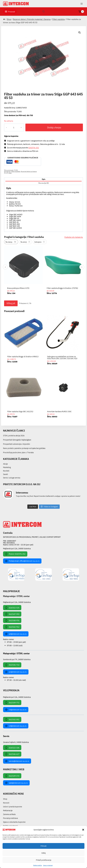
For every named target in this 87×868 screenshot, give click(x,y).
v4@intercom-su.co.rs (16, 710)
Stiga (10, 173)
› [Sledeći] (82, 267)
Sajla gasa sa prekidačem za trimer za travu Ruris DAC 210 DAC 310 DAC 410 (62, 357)
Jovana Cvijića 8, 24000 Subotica (16, 742)
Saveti (5, 474)
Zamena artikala (9, 814)
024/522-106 (12, 748)
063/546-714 (12, 665)
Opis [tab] (44, 179)
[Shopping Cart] (81, 12)
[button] (83, 830)
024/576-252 (34, 148)
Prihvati (43, 846)
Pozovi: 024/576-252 (15, 554)
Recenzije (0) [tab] (44, 183)
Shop (5, 799)
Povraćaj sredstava (10, 818)
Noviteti (6, 471)
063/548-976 (12, 620)
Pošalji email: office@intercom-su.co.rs (22, 561)
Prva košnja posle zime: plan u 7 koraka (18, 452)
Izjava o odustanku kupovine (14, 822)
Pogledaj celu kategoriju (74, 237)
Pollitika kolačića (38, 865)
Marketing (7, 467)
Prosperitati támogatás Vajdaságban (17, 440)
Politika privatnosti (10, 826)
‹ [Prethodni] (5, 267)
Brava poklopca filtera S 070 (18, 288)
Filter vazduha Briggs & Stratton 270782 (62, 288)
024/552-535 (12, 608)
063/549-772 (12, 703)
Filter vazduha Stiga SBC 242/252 (20, 411)
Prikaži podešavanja (44, 860)
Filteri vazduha (13, 91)
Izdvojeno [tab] (40, 242)
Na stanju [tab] (11, 242)
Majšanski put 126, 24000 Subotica (17, 549)
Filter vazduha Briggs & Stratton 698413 (23, 357)
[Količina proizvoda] (14, 127)
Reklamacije (8, 810)
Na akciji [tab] (26, 242)
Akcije (5, 464)
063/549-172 (12, 776)
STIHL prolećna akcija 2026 (14, 436)
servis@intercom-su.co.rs (17, 761)
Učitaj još (11, 303)
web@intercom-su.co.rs (16, 783)
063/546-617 (12, 754)
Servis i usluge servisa (12, 478)
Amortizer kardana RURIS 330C (59, 411)
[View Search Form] (43, 12)
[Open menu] (82, 4)
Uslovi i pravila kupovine (13, 807)
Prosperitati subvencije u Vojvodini (16, 444)
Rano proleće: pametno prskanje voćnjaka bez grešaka (24, 448)
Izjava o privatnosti (48, 865)
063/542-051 (12, 719)
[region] (43, 272)
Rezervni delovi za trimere (29, 171)
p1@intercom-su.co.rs (16, 672)
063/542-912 (12, 627)
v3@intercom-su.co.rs (16, 726)
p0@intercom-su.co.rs (16, 634)
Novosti (6, 803)
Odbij (43, 853)
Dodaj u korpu (54, 127)
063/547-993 (12, 614)
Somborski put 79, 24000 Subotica (17, 659)
